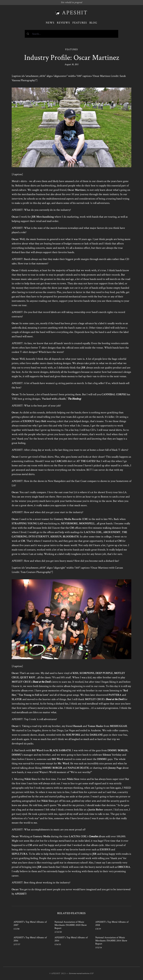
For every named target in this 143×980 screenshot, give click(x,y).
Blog (93, 23)
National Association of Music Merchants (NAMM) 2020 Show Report (71, 925)
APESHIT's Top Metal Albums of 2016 (30, 939)
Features (80, 23)
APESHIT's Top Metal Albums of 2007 (30, 924)
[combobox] (71, 34)
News (50, 23)
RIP (92, 973)
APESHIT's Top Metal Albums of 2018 (112, 924)
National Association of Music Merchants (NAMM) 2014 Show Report (111, 941)
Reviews (63, 23)
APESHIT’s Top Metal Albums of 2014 (71, 939)
